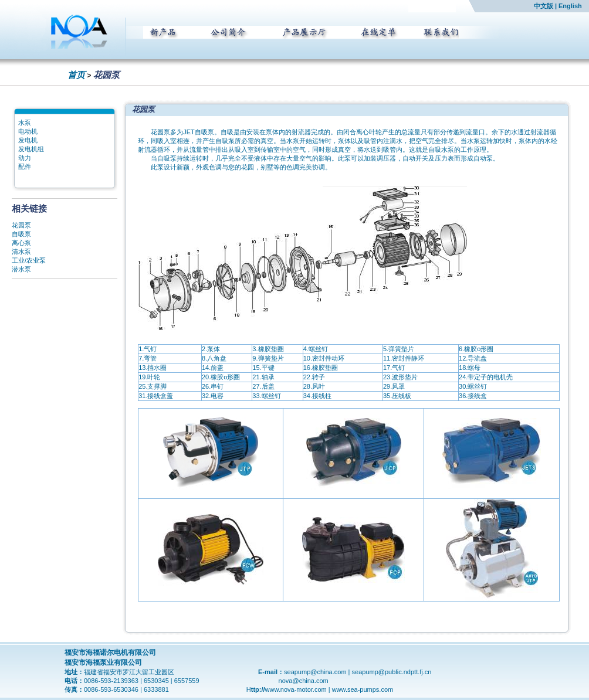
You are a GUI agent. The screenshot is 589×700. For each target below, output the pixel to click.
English (570, 6)
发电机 (28, 140)
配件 (25, 166)
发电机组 (31, 149)
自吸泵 (21, 234)
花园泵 (21, 225)
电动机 (28, 131)
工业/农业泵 (29, 260)
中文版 (544, 6)
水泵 (25, 123)
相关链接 (29, 208)
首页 (76, 75)
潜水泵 (21, 269)
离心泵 (21, 243)
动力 (25, 158)
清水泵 (21, 252)
